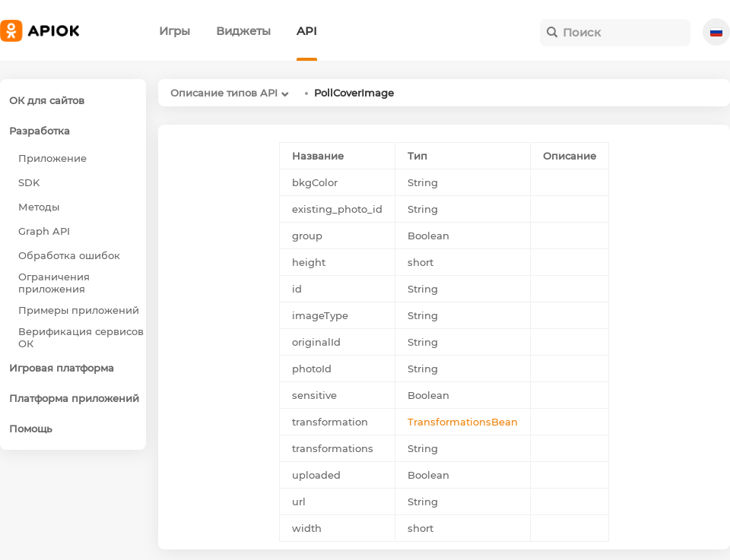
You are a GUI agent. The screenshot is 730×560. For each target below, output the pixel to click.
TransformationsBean (463, 422)
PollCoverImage (354, 93)
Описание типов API (224, 93)
